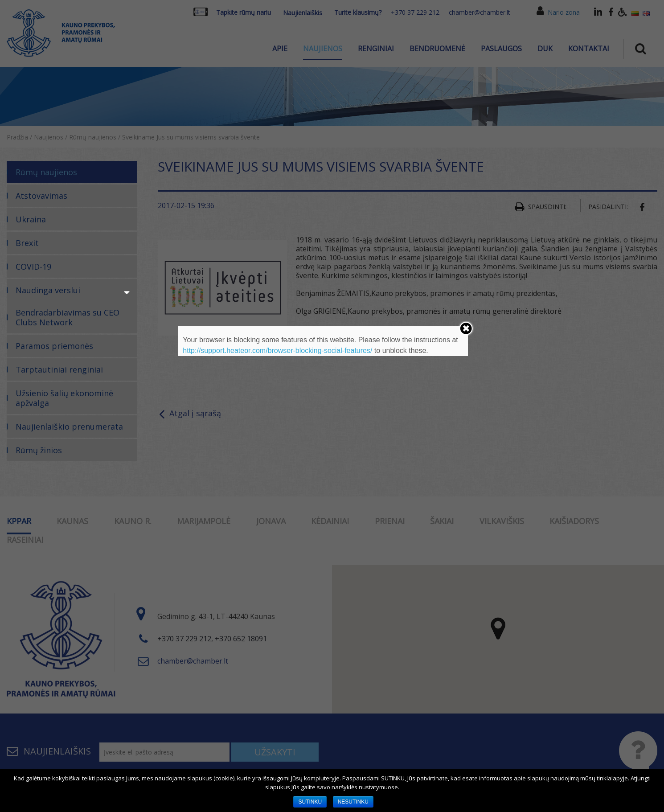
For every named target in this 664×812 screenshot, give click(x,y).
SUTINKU (310, 802)
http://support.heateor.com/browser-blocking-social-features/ (277, 351)
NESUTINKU (353, 802)
